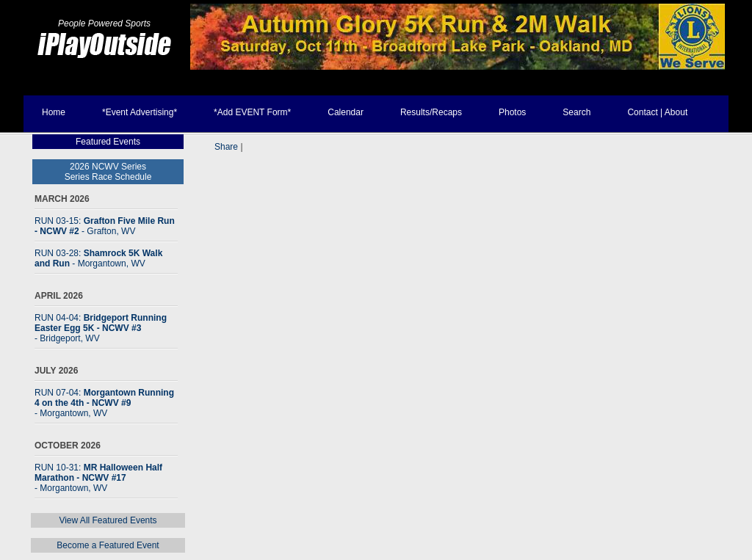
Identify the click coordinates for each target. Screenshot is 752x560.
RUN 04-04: (101, 328)
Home (54, 112)
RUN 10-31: (98, 478)
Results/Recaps (431, 112)
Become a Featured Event (108, 545)
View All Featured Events (108, 520)
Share (226, 147)
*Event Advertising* (140, 112)
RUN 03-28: (98, 258)
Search (576, 112)
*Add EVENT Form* (252, 112)
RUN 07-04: (104, 403)
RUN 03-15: (105, 226)
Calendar (346, 112)
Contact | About (657, 112)
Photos (512, 112)
